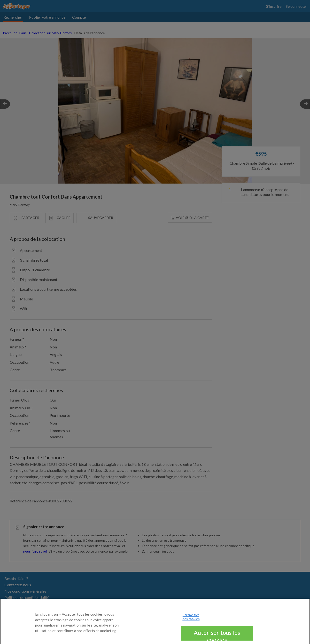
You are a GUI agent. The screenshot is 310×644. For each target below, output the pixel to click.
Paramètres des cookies (191, 622)
